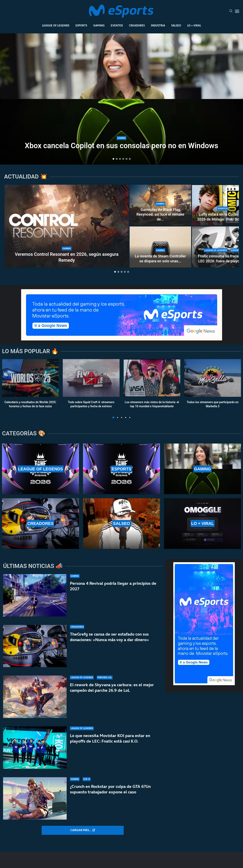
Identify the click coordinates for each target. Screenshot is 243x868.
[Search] (231, 11)
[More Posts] (83, 830)
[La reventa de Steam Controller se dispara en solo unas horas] (160, 247)
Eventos (117, 25)
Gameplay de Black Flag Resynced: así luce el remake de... (160, 214)
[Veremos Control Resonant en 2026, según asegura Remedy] (67, 226)
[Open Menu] (237, 11)
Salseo (176, 25)
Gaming (99, 25)
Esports (81, 25)
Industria (158, 25)
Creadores (137, 25)
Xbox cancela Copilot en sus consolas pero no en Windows (121, 146)
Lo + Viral (194, 25)
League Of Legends (56, 25)
